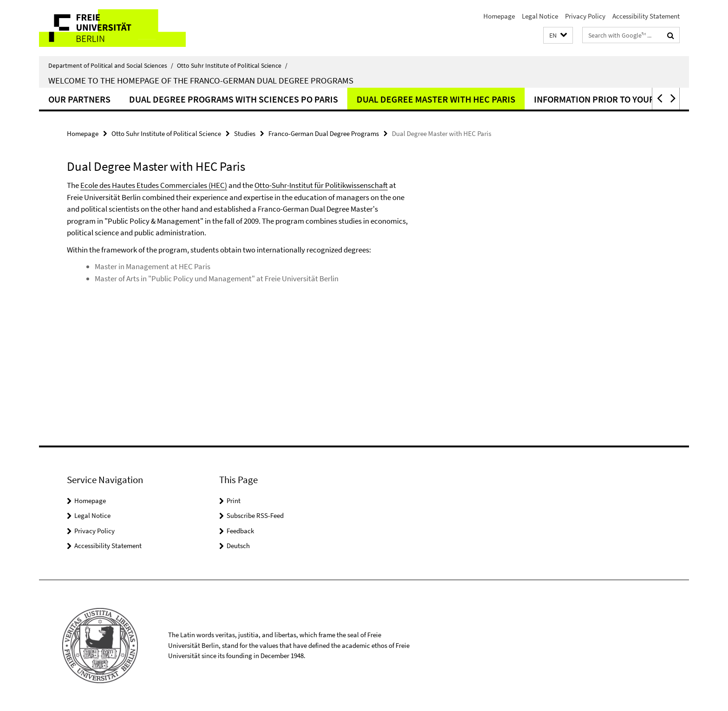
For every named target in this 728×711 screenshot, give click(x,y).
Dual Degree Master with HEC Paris (436, 99)
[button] (558, 36)
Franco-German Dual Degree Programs (324, 133)
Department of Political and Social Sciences (111, 65)
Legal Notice (540, 16)
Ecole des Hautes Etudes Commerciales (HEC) (154, 185)
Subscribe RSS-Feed (255, 515)
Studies (245, 133)
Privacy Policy (585, 16)
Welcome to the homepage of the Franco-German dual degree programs (201, 80)
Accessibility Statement (646, 16)
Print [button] (234, 501)
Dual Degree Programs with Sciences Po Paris (234, 99)
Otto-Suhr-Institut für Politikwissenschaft (321, 185)
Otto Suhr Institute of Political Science (232, 65)
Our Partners (79, 99)
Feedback (240, 531)
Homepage (499, 16)
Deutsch (238, 546)
